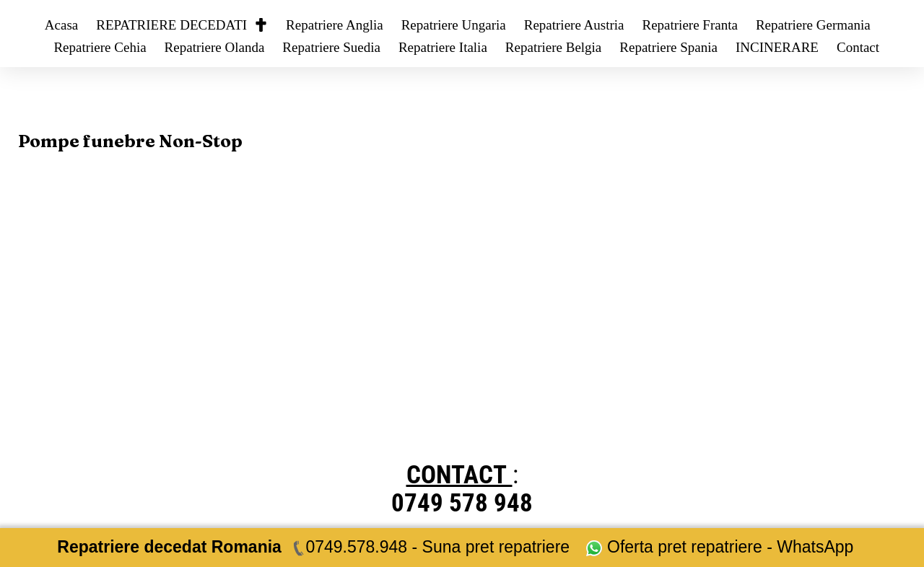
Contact (858, 47)
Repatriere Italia (443, 47)
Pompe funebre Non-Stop (130, 141)
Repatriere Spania (668, 47)
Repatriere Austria (574, 25)
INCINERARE (777, 47)
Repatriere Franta (689, 25)
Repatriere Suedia (331, 47)
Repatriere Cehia (100, 47)
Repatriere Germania (813, 25)
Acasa (61, 25)
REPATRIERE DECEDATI (182, 25)
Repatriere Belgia (553, 47)
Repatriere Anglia (335, 25)
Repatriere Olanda (215, 47)
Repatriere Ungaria (454, 25)
